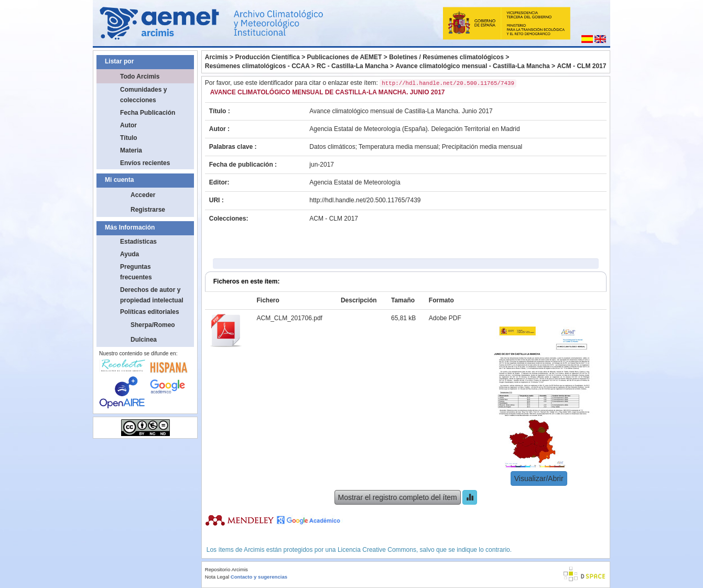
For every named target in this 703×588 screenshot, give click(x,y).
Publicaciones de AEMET (345, 57)
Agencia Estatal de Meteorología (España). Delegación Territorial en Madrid (414, 129)
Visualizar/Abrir (539, 478)
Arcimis (217, 57)
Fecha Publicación (148, 113)
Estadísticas (138, 242)
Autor (128, 125)
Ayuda (129, 254)
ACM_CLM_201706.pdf (289, 318)
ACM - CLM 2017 (581, 66)
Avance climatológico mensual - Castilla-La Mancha (472, 66)
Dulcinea (144, 340)
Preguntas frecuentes (136, 272)
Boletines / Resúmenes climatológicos (446, 57)
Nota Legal (217, 577)
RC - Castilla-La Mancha (353, 66)
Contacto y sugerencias (259, 577)
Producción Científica (267, 57)
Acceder (143, 195)
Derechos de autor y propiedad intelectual (152, 295)
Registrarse (148, 210)
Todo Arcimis (140, 77)
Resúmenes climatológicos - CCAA (257, 66)
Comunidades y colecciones (143, 95)
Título (129, 138)
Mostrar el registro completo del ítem (398, 497)
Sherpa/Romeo (153, 325)
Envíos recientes (145, 163)
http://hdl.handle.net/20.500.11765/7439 (365, 200)
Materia (131, 150)
